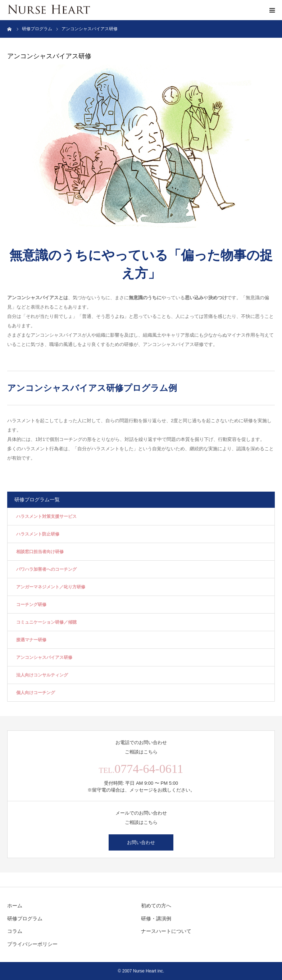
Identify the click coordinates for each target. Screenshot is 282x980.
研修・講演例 (156, 919)
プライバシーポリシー (32, 944)
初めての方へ (156, 906)
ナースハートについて (166, 931)
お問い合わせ (141, 842)
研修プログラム (25, 919)
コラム (15, 931)
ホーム (15, 906)
